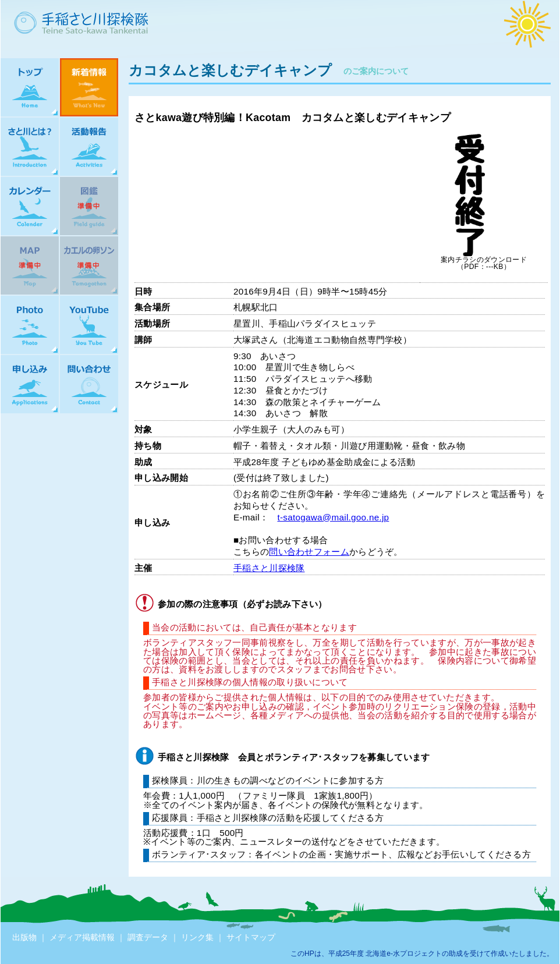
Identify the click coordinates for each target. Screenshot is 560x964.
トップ (30, 87)
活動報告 (89, 147)
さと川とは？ (30, 147)
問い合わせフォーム (309, 552)
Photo (30, 325)
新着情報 (89, 87)
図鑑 (89, 206)
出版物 (24, 937)
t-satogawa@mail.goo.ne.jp (333, 517)
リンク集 (197, 937)
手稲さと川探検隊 (269, 568)
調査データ (148, 937)
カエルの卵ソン (89, 265)
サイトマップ (251, 937)
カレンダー (30, 206)
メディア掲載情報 (82, 937)
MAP (30, 265)
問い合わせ (89, 384)
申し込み (30, 384)
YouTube (89, 325)
